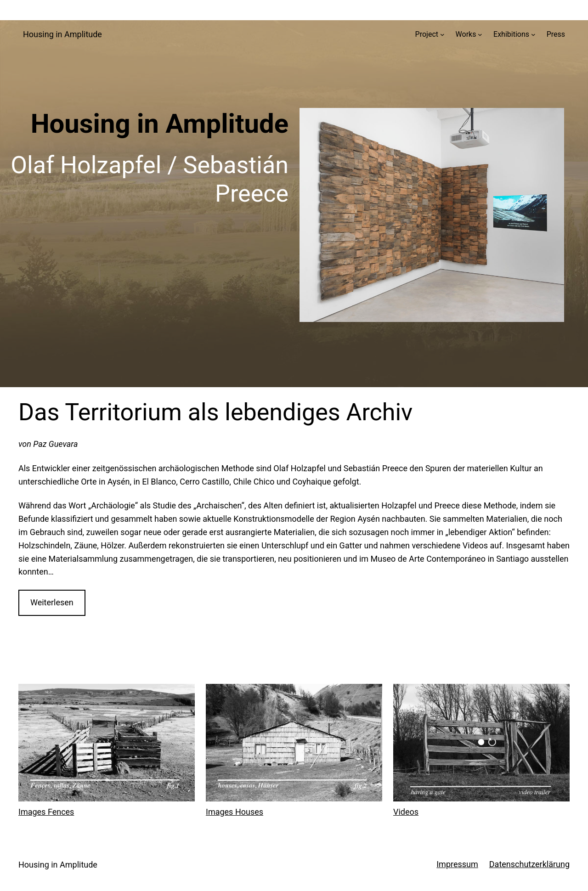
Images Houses (235, 812)
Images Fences (46, 812)
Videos (406, 812)
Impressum (457, 864)
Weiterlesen (52, 602)
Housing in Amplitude (62, 34)
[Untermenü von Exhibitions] (533, 34)
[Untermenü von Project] (442, 34)
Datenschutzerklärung (529, 864)
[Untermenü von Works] (480, 34)
